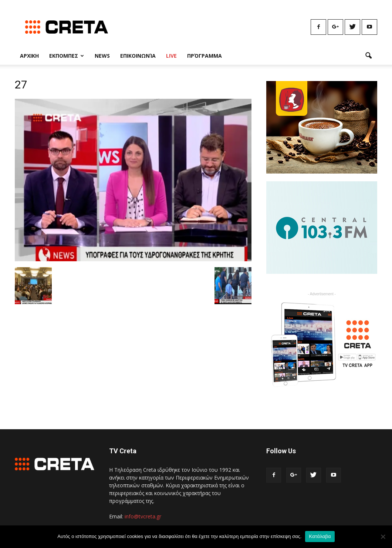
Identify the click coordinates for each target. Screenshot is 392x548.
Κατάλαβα (320, 536)
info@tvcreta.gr (143, 516)
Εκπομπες (67, 56)
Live (171, 56)
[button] (368, 56)
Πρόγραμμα (205, 56)
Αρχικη (29, 56)
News (102, 56)
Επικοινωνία (138, 56)
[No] (383, 537)
